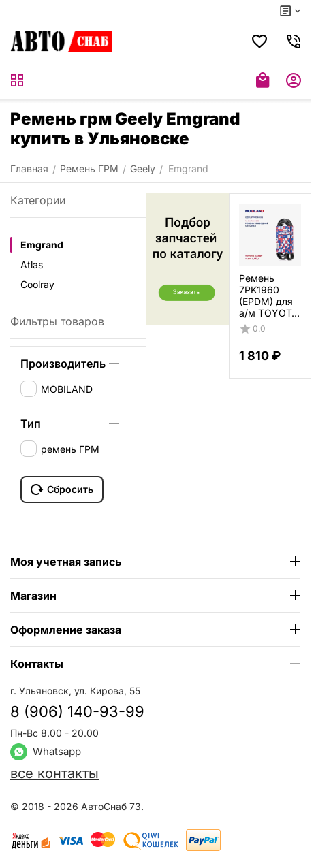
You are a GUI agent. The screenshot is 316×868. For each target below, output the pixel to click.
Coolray (37, 284)
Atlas (32, 264)
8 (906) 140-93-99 (77, 711)
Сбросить (62, 489)
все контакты (54, 773)
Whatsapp (46, 751)
